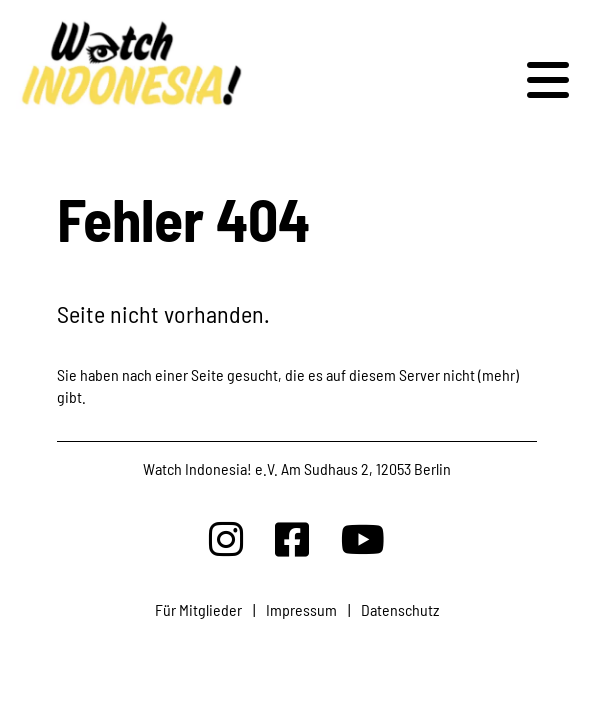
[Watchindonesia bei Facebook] (292, 538)
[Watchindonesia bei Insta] (226, 538)
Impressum (301, 609)
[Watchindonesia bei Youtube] (363, 538)
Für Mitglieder (198, 609)
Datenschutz (400, 609)
